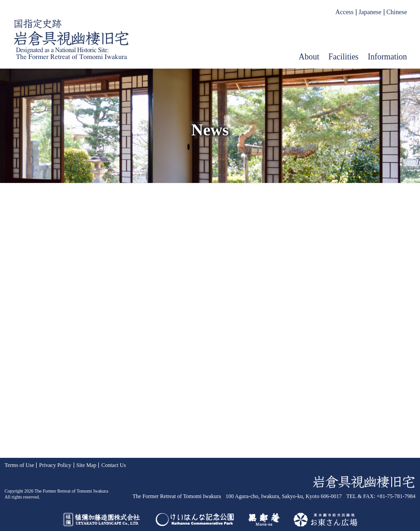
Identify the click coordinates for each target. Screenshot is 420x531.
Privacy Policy (55, 465)
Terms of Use (19, 465)
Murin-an (264, 520)
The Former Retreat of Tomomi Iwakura (71, 39)
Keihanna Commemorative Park (195, 520)
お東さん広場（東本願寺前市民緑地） (326, 520)
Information (388, 57)
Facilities (344, 57)
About (309, 57)
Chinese (397, 12)
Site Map (86, 465)
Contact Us (113, 465)
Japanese (370, 12)
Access (345, 12)
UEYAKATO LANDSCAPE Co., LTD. (102, 520)
